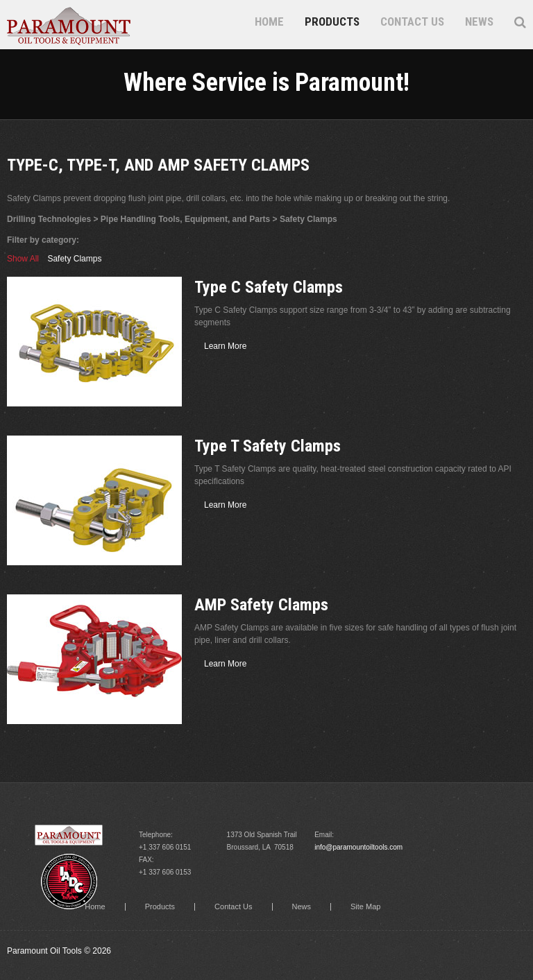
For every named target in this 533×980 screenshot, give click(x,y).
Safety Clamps (74, 259)
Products (332, 22)
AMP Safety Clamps (261, 605)
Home (269, 22)
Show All (23, 259)
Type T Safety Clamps (268, 446)
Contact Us (412, 22)
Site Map (365, 907)
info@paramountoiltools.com (358, 847)
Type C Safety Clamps (269, 287)
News (479, 22)
